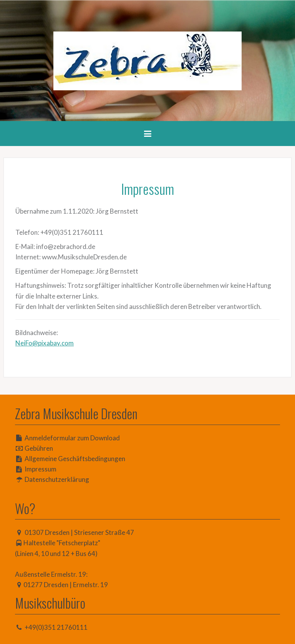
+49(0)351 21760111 (56, 627)
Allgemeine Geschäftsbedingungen (75, 459)
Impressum (41, 469)
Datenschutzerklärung (57, 479)
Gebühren (39, 448)
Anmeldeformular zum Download (72, 438)
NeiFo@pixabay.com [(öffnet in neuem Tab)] (45, 343)
